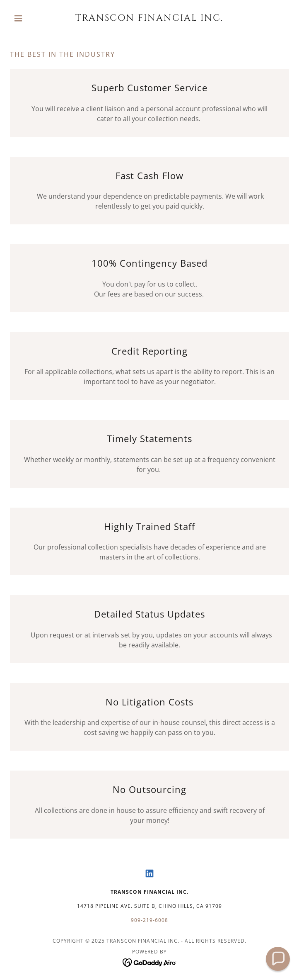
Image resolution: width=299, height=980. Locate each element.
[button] (31, 18)
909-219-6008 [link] (149, 920)
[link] (149, 18)
